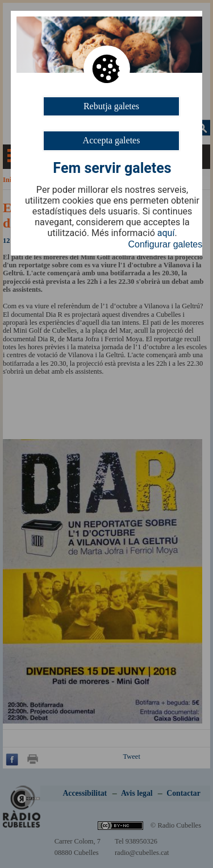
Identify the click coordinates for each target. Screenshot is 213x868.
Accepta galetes (112, 140)
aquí (166, 233)
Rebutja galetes (111, 106)
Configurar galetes (166, 244)
